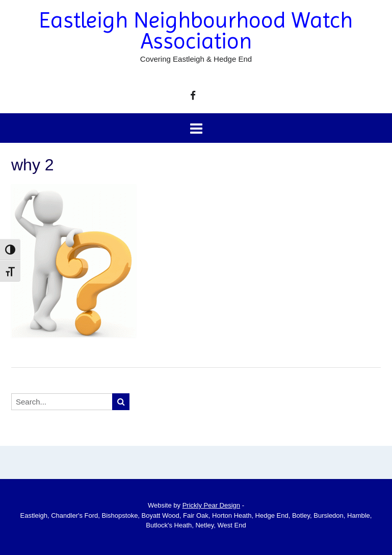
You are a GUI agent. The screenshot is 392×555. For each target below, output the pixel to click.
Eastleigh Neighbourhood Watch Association (196, 31)
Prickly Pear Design (211, 505)
